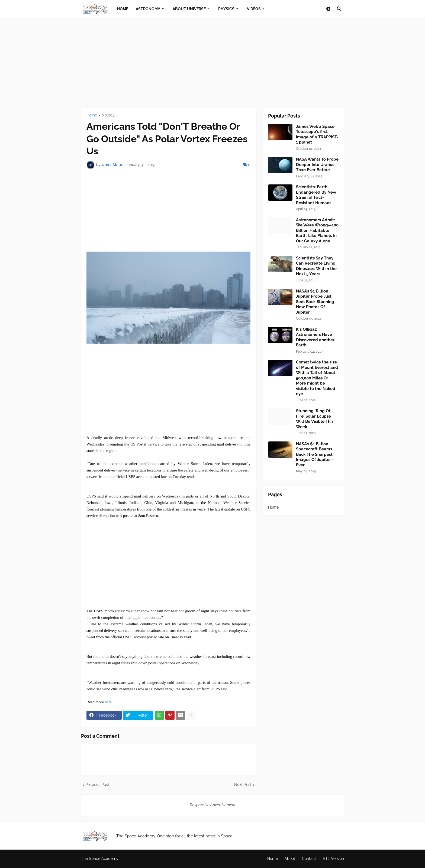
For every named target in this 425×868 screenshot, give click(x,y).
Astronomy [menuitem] (148, 9)
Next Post (243, 785)
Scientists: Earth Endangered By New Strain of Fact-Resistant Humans (316, 195)
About (290, 859)
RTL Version (333, 859)
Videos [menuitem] (254, 9)
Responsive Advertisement (213, 805)
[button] (328, 9)
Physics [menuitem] (226, 9)
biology (108, 115)
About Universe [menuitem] (189, 9)
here (108, 702)
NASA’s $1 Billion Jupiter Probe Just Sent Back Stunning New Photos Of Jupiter (315, 302)
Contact (309, 859)
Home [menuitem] (123, 9)
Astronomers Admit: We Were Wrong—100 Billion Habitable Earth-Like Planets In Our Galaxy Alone (317, 230)
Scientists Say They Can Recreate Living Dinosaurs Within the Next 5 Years (316, 266)
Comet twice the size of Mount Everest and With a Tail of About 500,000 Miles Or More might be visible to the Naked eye (317, 378)
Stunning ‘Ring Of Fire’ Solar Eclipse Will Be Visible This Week (315, 419)
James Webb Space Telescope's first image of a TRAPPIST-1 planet (317, 134)
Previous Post (97, 785)
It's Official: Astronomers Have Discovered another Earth (315, 337)
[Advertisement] (212, 63)
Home (92, 115)
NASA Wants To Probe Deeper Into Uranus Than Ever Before (317, 165)
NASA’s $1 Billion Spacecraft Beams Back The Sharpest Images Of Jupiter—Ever (315, 454)
